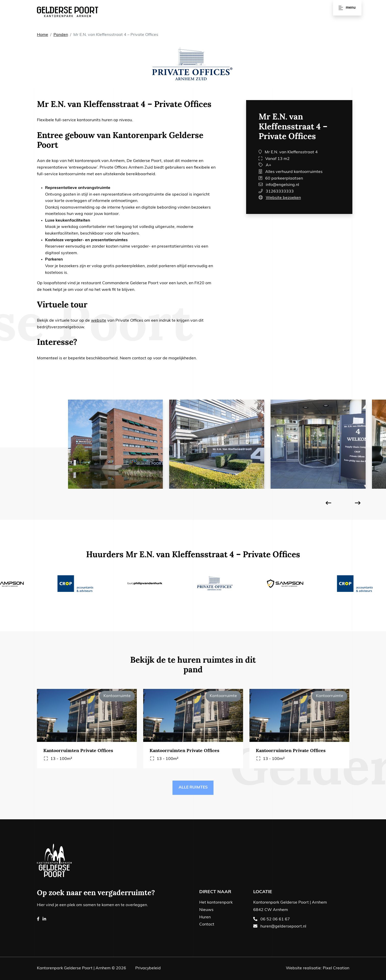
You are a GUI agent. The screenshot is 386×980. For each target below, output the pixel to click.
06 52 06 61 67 (275, 919)
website (99, 321)
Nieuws (206, 910)
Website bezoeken (283, 198)
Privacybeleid (148, 969)
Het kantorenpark (216, 903)
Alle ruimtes (193, 788)
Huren (205, 917)
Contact (207, 925)
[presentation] (328, 504)
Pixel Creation (336, 969)
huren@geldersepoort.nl (283, 927)
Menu (347, 8)
